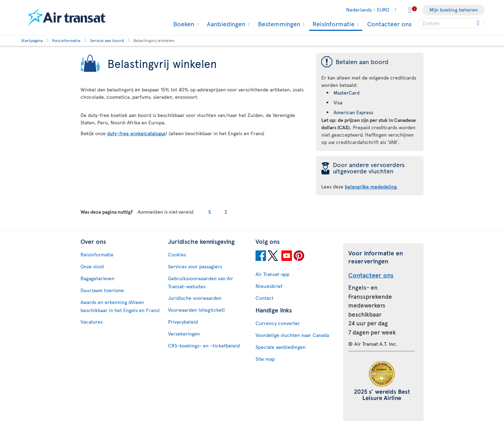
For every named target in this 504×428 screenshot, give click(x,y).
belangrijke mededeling (371, 187)
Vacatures (92, 322)
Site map (265, 359)
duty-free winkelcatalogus (136, 133)
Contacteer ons (389, 24)
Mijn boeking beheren (454, 10)
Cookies (177, 254)
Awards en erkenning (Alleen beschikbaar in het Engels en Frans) (120, 306)
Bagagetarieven (97, 278)
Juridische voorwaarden (195, 298)
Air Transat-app (272, 274)
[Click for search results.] (479, 23)
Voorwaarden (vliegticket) (196, 310)
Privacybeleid (183, 322)
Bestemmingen (278, 24)
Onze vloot (92, 266)
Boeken (183, 24)
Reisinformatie (333, 24)
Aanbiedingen (225, 24)
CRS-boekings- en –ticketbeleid (204, 346)
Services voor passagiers (195, 266)
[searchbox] (451, 23)
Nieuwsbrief (269, 286)
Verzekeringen (184, 334)
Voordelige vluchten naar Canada (292, 335)
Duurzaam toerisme (102, 290)
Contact (264, 298)
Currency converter (278, 323)
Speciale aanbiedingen (281, 347)
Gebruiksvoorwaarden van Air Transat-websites (201, 282)
